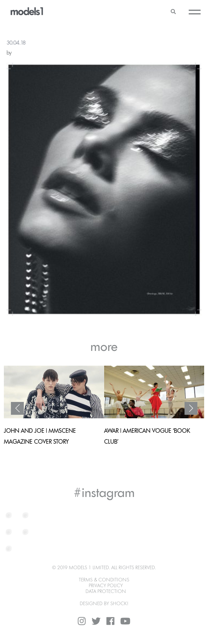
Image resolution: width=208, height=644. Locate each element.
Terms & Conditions (104, 580)
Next (191, 408)
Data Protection (106, 592)
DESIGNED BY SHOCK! (104, 604)
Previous (17, 408)
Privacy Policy (106, 586)
